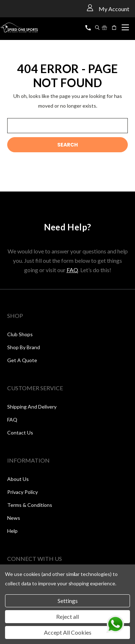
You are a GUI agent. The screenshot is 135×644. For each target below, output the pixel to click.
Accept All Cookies (68, 632)
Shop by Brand (24, 347)
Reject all (67, 616)
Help (12, 531)
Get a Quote (22, 360)
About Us (18, 479)
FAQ (72, 270)
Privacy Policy (22, 492)
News (14, 518)
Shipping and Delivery (32, 407)
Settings (68, 601)
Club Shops (20, 334)
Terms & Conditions (30, 505)
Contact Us (20, 433)
